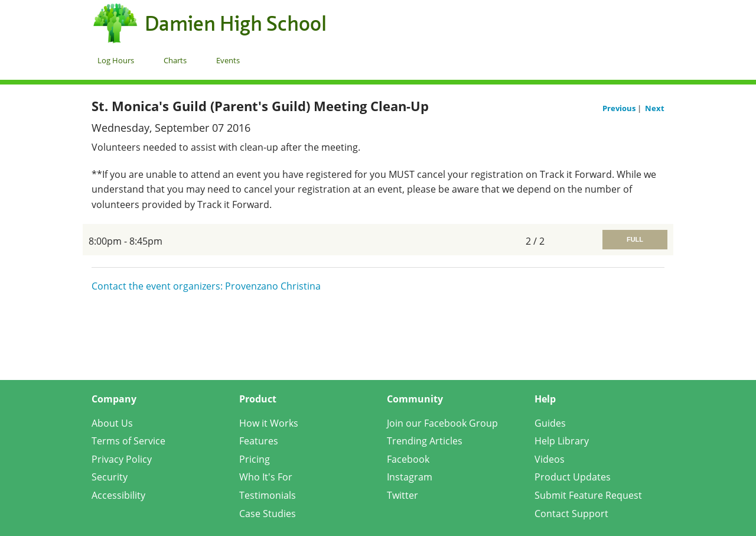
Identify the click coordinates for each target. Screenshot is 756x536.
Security (110, 477)
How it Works (269, 423)
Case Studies (268, 514)
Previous (620, 108)
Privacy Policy (122, 459)
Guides (550, 423)
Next (655, 108)
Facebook (408, 459)
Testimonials (268, 495)
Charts (175, 60)
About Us (112, 423)
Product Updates (573, 477)
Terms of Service (128, 441)
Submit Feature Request (588, 495)
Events (228, 60)
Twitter (403, 495)
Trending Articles (425, 441)
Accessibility (118, 495)
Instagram (410, 477)
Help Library (562, 441)
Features (259, 441)
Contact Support (571, 514)
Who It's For (266, 477)
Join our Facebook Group (442, 423)
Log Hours (116, 60)
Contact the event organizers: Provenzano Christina (206, 286)
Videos (550, 459)
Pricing (255, 459)
